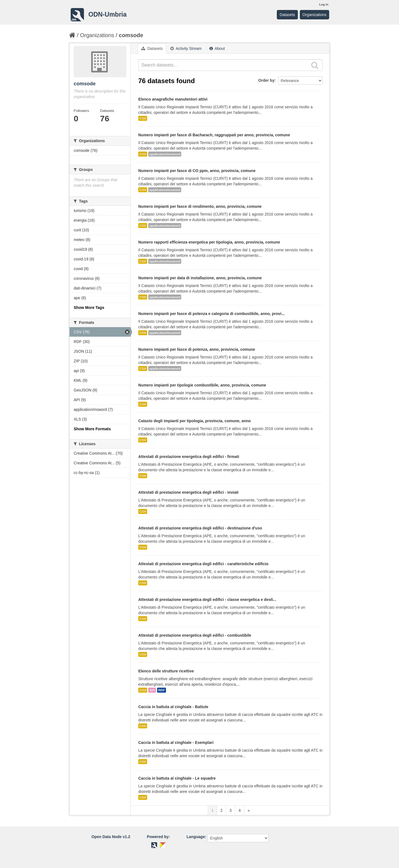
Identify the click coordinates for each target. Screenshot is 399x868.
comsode (131, 35)
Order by (266, 80)
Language (196, 837)
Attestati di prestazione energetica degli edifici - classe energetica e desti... (207, 600)
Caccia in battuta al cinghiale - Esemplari (176, 742)
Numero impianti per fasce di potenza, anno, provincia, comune (197, 349)
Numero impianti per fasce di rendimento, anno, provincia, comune (200, 206)
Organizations (314, 15)
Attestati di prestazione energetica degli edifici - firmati (189, 457)
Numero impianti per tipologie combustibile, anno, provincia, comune (202, 385)
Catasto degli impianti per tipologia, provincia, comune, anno (195, 421)
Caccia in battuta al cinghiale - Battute (173, 707)
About (217, 48)
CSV (143, 118)
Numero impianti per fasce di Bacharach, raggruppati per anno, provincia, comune (214, 135)
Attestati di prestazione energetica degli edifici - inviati (188, 492)
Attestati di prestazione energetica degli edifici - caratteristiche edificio (203, 564)
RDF (162, 690)
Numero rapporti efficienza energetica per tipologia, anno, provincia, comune (209, 242)
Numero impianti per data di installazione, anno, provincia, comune (200, 278)
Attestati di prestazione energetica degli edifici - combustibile (195, 635)
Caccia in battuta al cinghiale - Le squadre (177, 778)
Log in (324, 4)
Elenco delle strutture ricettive (166, 671)
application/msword (165, 154)
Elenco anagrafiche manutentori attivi (173, 99)
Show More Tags (89, 308)
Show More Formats (92, 429)
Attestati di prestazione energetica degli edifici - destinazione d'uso (200, 528)
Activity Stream (186, 48)
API (152, 690)
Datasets (287, 15)
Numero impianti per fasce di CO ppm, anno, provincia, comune (197, 171)
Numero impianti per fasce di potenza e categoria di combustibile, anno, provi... (211, 314)
